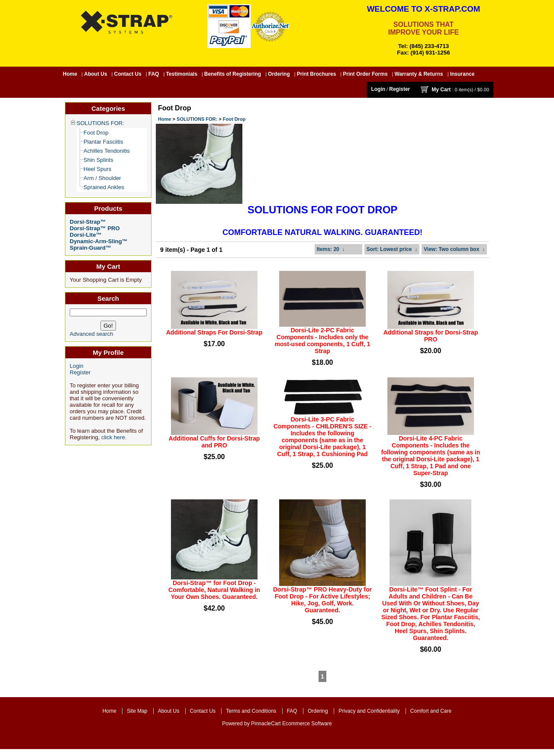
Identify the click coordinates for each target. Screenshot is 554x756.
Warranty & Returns (419, 74)
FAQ (154, 74)
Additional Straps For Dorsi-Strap (214, 332)
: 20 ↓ (331, 249)
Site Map (137, 711)
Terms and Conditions (251, 711)
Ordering (279, 74)
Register (399, 89)
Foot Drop (234, 119)
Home (70, 74)
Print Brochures (317, 74)
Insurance (462, 74)
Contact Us (128, 74)
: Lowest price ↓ (392, 249)
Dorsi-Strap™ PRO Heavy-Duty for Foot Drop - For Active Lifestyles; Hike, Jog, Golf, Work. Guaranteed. (322, 600)
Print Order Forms (365, 74)
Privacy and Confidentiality (369, 711)
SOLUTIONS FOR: (197, 119)
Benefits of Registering (233, 74)
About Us (95, 74)
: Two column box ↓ (454, 249)
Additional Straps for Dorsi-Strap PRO (431, 336)
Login (378, 89)
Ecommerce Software (307, 724)
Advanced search (91, 334)
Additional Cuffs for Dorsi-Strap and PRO (214, 442)
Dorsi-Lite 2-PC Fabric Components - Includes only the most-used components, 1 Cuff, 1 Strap (322, 341)
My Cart (441, 90)
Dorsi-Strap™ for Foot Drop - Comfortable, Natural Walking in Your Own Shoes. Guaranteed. (214, 590)
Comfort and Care (431, 711)
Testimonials (181, 74)
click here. (114, 437)
